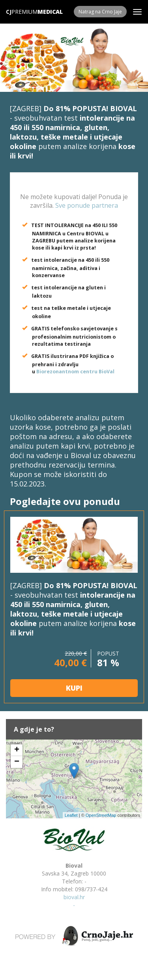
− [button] (17, 762)
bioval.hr (74, 897)
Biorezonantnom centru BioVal (75, 372)
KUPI (74, 688)
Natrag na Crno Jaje (100, 12)
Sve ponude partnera (87, 205)
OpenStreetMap (101, 815)
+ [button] (17, 750)
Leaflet (71, 815)
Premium (22, 12)
